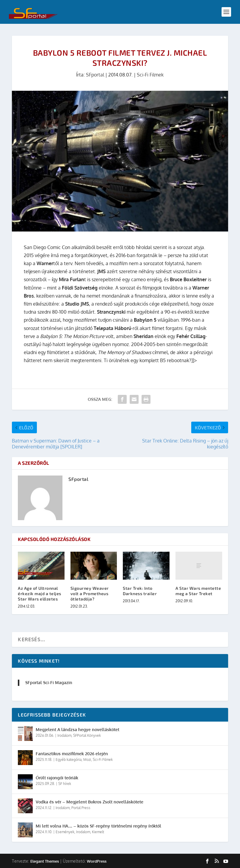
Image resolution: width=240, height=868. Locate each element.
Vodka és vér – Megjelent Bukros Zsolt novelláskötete (90, 802)
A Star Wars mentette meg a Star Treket (198, 591)
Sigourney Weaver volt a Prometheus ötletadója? (90, 593)
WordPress (97, 861)
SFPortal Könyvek (87, 735)
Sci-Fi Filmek (150, 75)
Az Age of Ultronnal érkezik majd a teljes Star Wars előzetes (40, 593)
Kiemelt (98, 832)
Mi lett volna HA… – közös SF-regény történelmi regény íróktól (98, 826)
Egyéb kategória (69, 760)
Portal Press (81, 808)
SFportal (95, 75)
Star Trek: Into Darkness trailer (140, 591)
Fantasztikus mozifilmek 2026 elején (72, 754)
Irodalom (64, 735)
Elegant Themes (45, 861)
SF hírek (65, 784)
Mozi (87, 760)
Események (65, 832)
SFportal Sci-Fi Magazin (49, 682)
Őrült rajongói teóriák (57, 778)
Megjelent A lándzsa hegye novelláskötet (77, 729)
